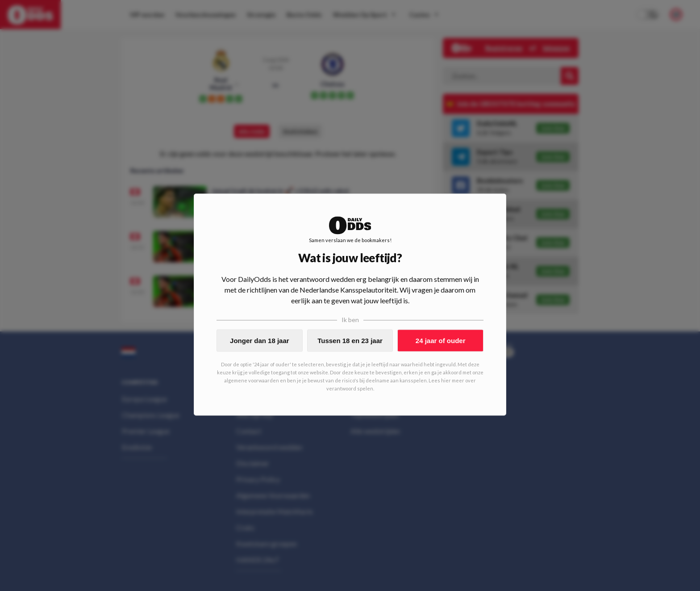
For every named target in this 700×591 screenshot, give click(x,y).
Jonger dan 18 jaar (260, 341)
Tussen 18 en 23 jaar (350, 341)
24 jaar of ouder (441, 341)
